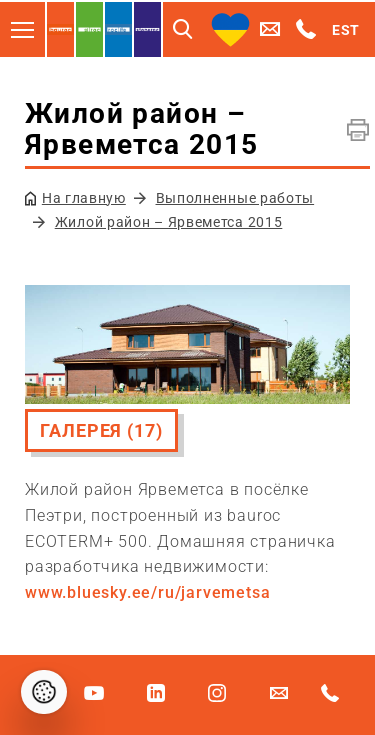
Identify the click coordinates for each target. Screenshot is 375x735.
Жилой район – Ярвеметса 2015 (169, 222)
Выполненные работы (235, 198)
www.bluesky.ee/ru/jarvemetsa (147, 592)
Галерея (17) (101, 430)
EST (346, 30)
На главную (84, 198)
